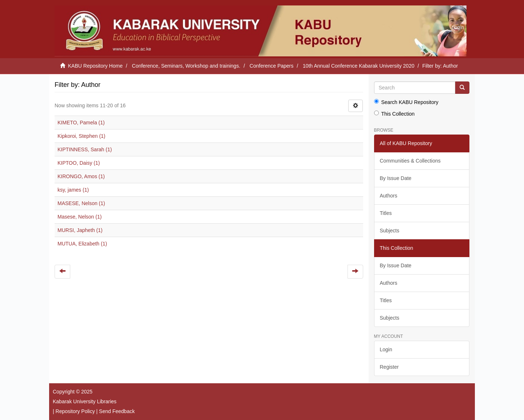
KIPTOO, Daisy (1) (79, 163)
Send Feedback (117, 411)
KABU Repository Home (95, 66)
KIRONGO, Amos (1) (81, 176)
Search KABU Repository (406, 102)
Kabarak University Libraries (85, 401)
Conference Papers (272, 66)
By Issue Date (396, 178)
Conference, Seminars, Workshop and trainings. (186, 66)
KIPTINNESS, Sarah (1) (85, 149)
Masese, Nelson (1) (80, 217)
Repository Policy (75, 411)
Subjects (390, 231)
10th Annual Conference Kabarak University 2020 (359, 66)
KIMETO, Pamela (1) (81, 123)
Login (386, 349)
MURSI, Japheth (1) (80, 230)
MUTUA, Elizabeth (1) (82, 244)
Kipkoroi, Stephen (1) (82, 136)
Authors (389, 196)
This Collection (394, 114)
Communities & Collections (410, 161)
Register (389, 367)
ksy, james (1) (73, 190)
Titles (386, 213)
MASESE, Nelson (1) (81, 203)
